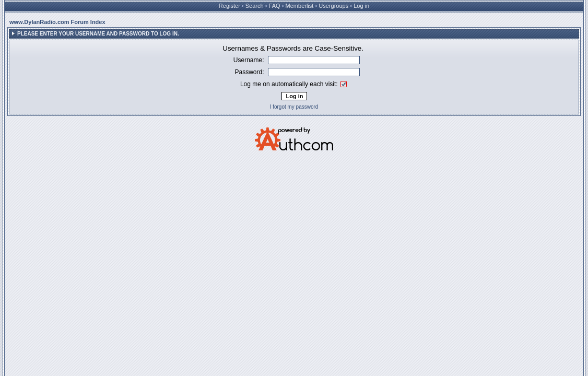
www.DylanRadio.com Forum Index (57, 22)
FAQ (275, 6)
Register (230, 6)
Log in (361, 6)
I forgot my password (294, 107)
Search (255, 6)
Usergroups (333, 6)
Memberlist (300, 6)
